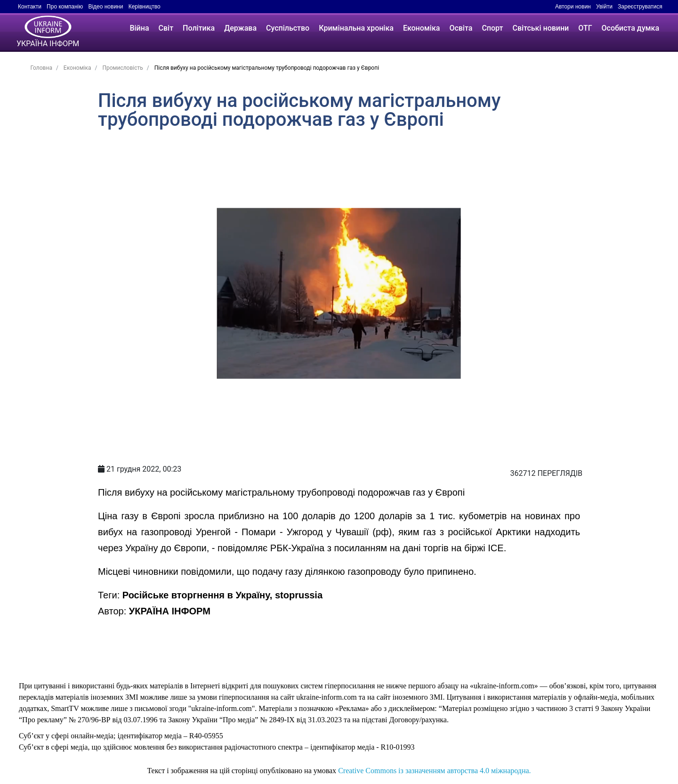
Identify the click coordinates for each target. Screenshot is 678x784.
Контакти (30, 7)
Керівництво (145, 7)
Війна (139, 28)
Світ (166, 28)
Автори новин (573, 7)
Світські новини (541, 28)
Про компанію (65, 7)
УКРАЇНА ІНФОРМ (170, 611)
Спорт (492, 28)
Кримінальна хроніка (356, 28)
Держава (240, 28)
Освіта (461, 28)
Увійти (604, 7)
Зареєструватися (640, 7)
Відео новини (105, 7)
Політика (199, 28)
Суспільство (288, 28)
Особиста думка (630, 28)
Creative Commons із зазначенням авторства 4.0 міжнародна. (434, 771)
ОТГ (585, 28)
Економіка (421, 28)
